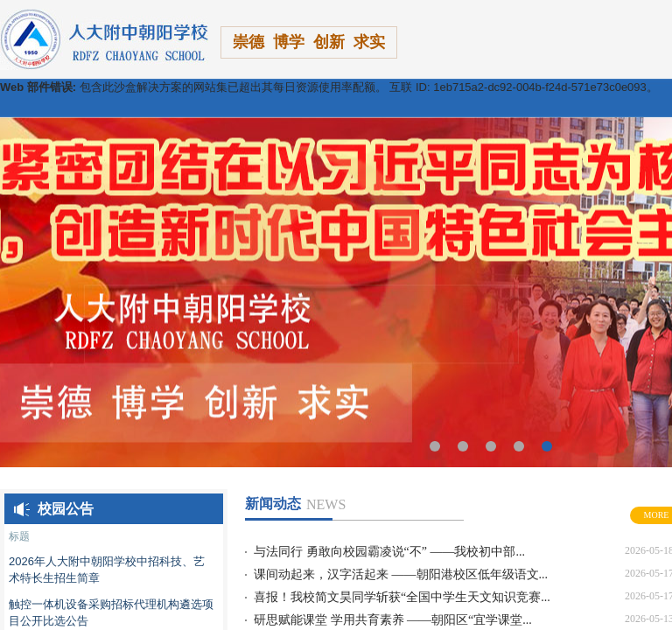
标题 (19, 536)
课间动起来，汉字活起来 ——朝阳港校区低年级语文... (401, 574)
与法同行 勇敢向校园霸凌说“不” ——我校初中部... (389, 552)
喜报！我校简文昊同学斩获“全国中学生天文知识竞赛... (402, 597)
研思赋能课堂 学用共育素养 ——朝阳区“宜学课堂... (393, 620)
